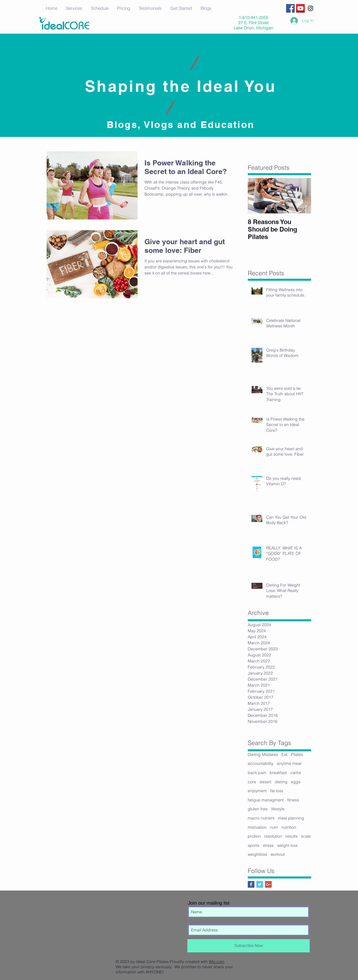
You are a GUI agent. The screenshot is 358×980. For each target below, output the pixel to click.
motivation (257, 827)
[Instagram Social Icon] (311, 8)
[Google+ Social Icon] (268, 884)
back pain (257, 773)
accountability (261, 763)
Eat (284, 754)
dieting (281, 782)
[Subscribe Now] (248, 946)
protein (254, 836)
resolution (273, 836)
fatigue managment (266, 800)
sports (254, 845)
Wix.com (217, 962)
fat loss (277, 791)
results (292, 836)
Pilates (297, 754)
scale (306, 836)
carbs (296, 773)
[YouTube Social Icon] (300, 8)
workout (278, 854)
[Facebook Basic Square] (251, 884)
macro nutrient (261, 818)
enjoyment (257, 791)
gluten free (258, 809)
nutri (274, 827)
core (252, 782)
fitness (293, 800)
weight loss (287, 845)
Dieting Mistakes (263, 754)
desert (265, 782)
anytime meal (289, 763)
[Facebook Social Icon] (290, 8)
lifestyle (278, 809)
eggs (296, 782)
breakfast (278, 773)
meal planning (291, 818)
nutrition (289, 827)
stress (268, 845)
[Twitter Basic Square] (260, 884)
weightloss (257, 854)
